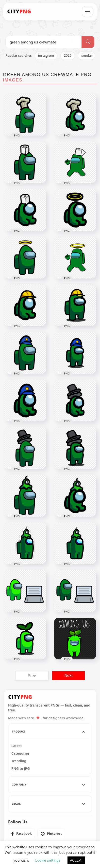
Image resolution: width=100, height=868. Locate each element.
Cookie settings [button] (48, 860)
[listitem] (22, 834)
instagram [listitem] (46, 55)
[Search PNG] (44, 42)
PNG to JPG (21, 769)
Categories (20, 753)
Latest (17, 746)
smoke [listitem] (86, 55)
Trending (19, 761)
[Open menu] (87, 12)
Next (69, 675)
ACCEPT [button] (76, 860)
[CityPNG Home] (19, 12)
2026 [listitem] (68, 55)
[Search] (88, 42)
